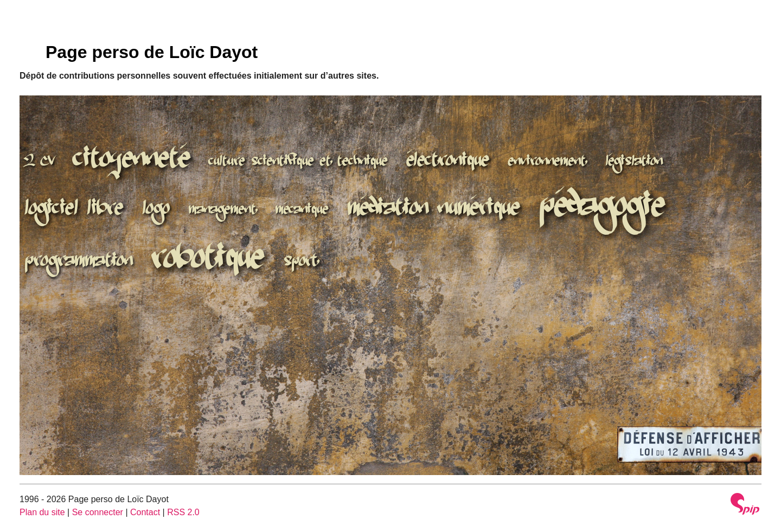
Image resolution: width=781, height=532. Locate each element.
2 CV (40, 162)
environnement (547, 162)
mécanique (302, 210)
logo (156, 210)
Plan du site (42, 512)
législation (634, 162)
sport (301, 262)
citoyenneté (132, 161)
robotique (208, 261)
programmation (79, 262)
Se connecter (98, 512)
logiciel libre (74, 210)
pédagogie (603, 209)
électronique (448, 162)
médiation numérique (434, 210)
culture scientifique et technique (298, 162)
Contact (145, 512)
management (223, 210)
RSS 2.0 (183, 512)
